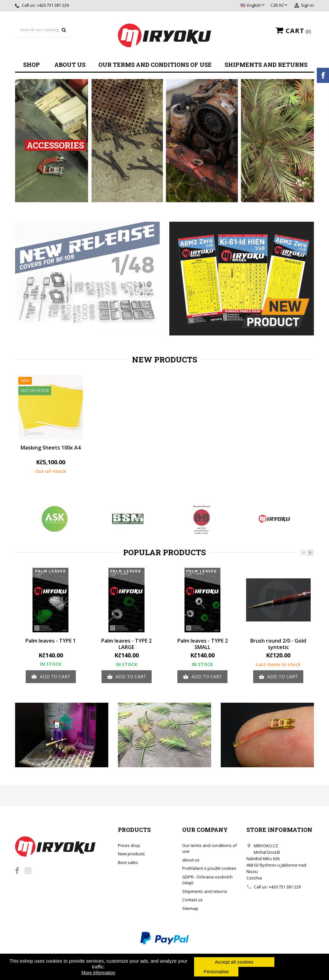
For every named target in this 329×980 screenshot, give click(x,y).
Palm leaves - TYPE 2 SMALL (203, 644)
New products (165, 360)
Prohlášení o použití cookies (209, 868)
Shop (31, 65)
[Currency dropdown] (280, 5)
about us (70, 65)
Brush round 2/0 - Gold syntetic (278, 644)
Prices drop (129, 845)
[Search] (43, 30)
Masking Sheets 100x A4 (51, 448)
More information (98, 973)
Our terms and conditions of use (155, 65)
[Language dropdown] (253, 5)
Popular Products (164, 552)
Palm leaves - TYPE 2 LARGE (126, 644)
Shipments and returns (266, 65)
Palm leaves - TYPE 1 (51, 641)
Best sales (128, 862)
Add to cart (51, 677)
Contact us (192, 900)
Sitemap (190, 908)
